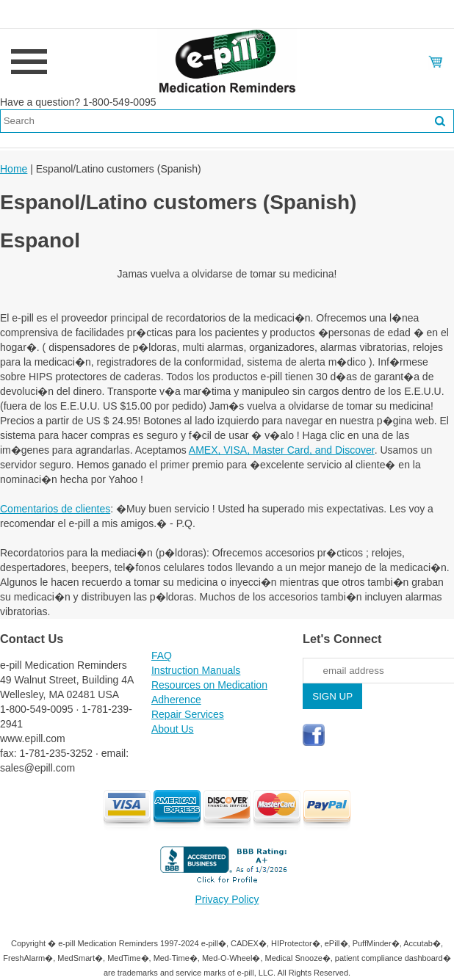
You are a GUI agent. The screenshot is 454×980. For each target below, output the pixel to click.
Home (14, 169)
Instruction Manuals (196, 670)
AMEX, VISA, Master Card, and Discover (282, 450)
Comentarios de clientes (55, 509)
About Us (173, 729)
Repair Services (188, 714)
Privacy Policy (227, 899)
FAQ (162, 656)
